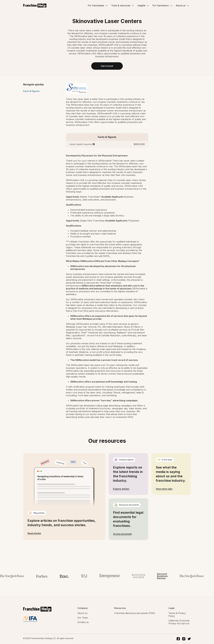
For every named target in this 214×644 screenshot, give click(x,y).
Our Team (83, 618)
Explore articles (121, 489)
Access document (122, 534)
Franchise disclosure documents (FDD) (135, 613)
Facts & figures (31, 91)
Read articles (34, 534)
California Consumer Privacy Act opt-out (179, 622)
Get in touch (107, 66)
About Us (82, 613)
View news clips (164, 489)
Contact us (83, 622)
